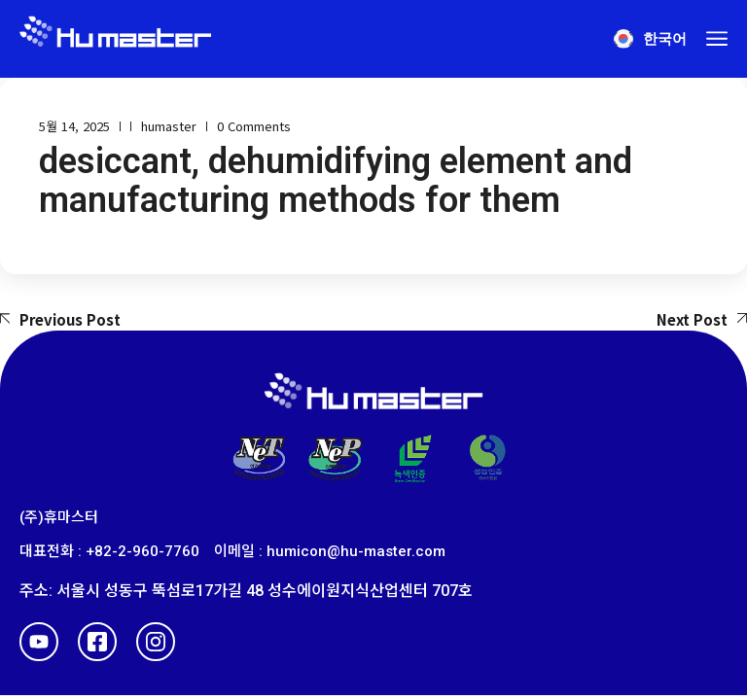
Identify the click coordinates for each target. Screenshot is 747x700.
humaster (169, 126)
